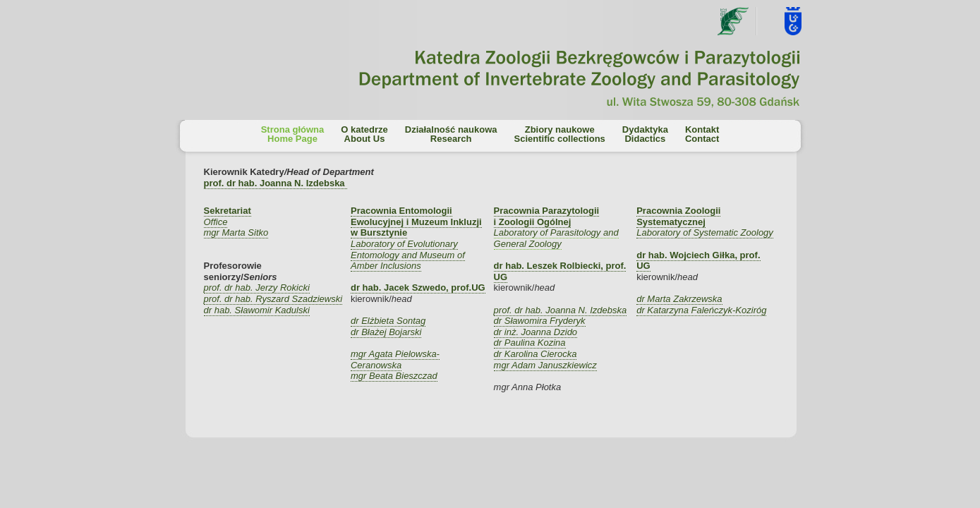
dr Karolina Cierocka (536, 354)
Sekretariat (228, 211)
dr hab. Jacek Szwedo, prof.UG (418, 288)
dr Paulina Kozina (530, 343)
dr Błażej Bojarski (386, 332)
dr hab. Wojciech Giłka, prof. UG (698, 261)
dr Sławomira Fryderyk (540, 321)
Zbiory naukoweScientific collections (560, 134)
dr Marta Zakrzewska (679, 299)
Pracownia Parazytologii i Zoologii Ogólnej (547, 216)
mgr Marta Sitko (236, 232)
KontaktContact (702, 134)
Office (216, 222)
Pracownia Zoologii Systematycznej (678, 216)
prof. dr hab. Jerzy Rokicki (257, 288)
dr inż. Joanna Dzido (536, 332)
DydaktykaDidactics (645, 134)
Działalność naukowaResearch (451, 134)
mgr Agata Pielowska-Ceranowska (395, 359)
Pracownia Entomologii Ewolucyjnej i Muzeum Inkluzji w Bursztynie (416, 222)
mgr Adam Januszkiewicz (545, 365)
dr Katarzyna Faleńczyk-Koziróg (701, 310)
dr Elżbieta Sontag (388, 321)
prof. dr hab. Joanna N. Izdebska (561, 310)
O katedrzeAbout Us (364, 134)
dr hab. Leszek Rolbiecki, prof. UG (560, 271)
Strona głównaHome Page (293, 134)
